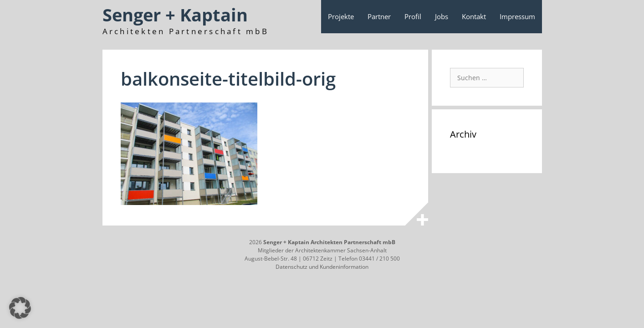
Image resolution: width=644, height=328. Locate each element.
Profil (413, 16)
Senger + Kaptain (175, 15)
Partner (379, 16)
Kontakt (474, 16)
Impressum (517, 16)
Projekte (341, 16)
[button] (20, 308)
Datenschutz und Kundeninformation (322, 267)
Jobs (442, 16)
